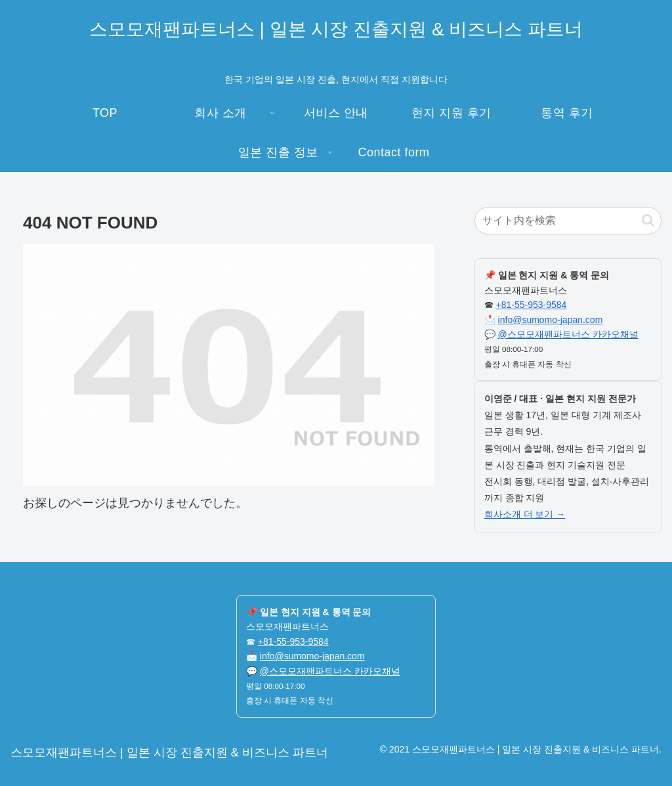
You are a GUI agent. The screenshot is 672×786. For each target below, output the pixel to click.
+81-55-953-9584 (532, 305)
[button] (648, 220)
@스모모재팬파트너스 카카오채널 (568, 334)
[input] (568, 221)
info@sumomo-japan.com (551, 320)
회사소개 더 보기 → (525, 514)
